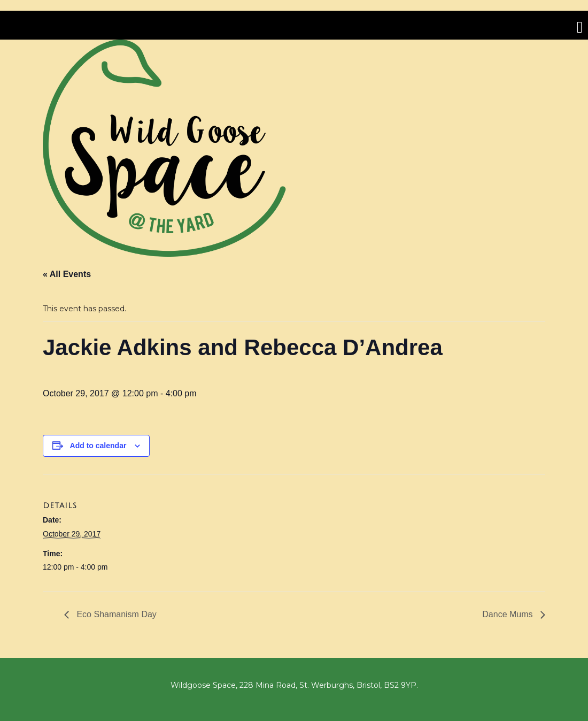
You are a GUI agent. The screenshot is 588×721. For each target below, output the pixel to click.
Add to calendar (98, 446)
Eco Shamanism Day (115, 614)
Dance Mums (509, 614)
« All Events (67, 274)
